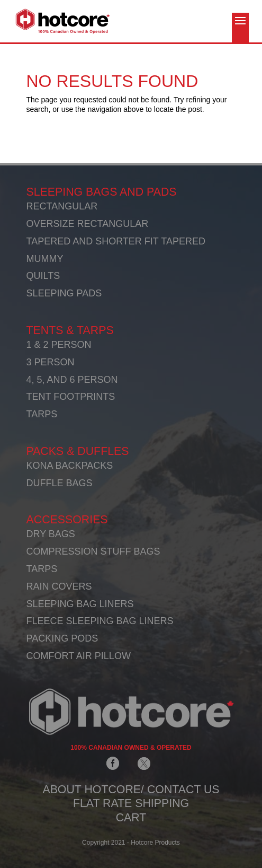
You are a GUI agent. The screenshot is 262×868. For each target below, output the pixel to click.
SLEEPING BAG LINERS (80, 604)
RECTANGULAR (62, 206)
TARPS (42, 414)
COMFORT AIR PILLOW (79, 656)
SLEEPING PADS (64, 293)
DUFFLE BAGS (60, 483)
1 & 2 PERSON (59, 345)
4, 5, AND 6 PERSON (72, 380)
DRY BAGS (51, 534)
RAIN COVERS (59, 586)
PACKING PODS (62, 638)
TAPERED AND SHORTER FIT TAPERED (116, 241)
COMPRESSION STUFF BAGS (93, 551)
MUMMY (45, 259)
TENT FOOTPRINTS (71, 397)
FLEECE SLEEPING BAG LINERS (100, 621)
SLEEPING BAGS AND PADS (102, 192)
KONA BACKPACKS (70, 466)
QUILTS (43, 276)
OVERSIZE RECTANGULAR (88, 224)
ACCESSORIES (67, 520)
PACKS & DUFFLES (78, 451)
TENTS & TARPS (70, 330)
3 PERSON (51, 362)
